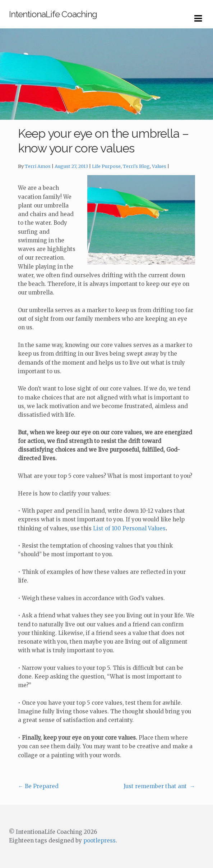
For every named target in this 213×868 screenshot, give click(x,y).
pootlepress (99, 840)
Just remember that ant (159, 786)
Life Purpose (106, 166)
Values (159, 166)
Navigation (198, 19)
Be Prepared (38, 786)
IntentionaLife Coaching (53, 14)
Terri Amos (38, 166)
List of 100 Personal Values (129, 528)
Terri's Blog (136, 166)
